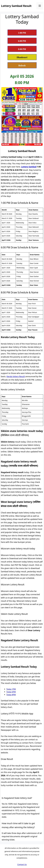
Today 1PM (11, 689)
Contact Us (22, 864)
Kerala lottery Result (16, 376)
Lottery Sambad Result (16, 6)
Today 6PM (11, 692)
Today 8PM (11, 695)
